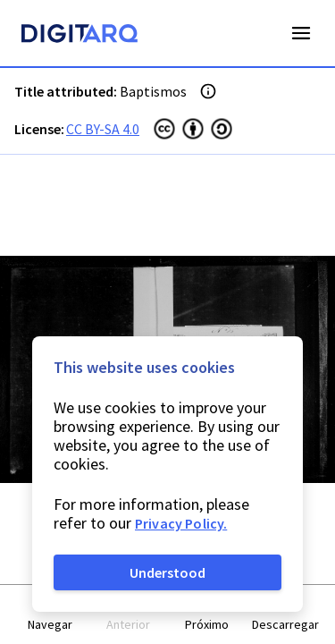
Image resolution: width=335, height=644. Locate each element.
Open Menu (301, 33)
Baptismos (153, 91)
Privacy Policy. (181, 523)
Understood (167, 572)
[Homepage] (80, 36)
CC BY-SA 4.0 (103, 129)
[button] (50, 615)
